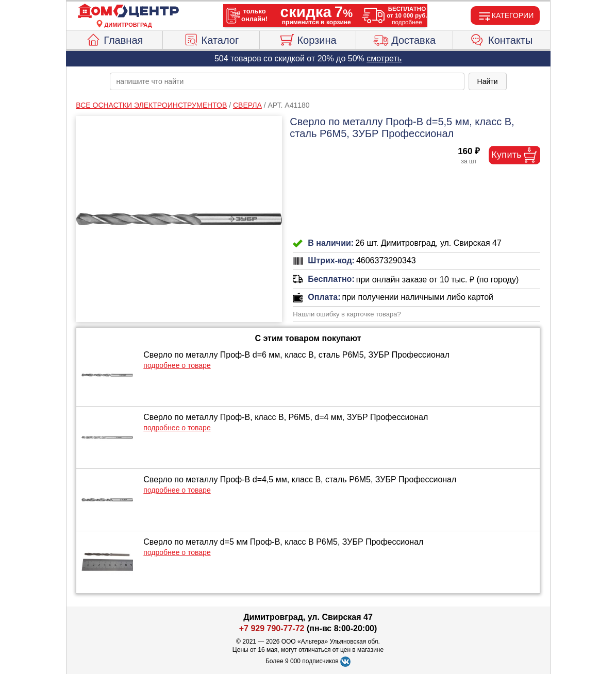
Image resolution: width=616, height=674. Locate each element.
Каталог (211, 39)
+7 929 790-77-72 (272, 628)
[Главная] (128, 11)
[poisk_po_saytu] (287, 81)
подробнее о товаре (177, 365)
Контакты (501, 39)
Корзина (307, 39)
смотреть (384, 58)
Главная (114, 39)
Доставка (404, 39)
